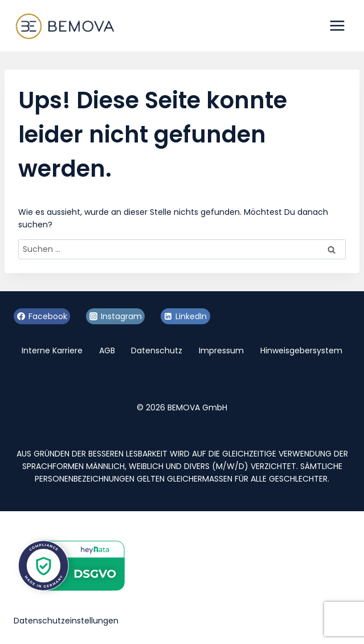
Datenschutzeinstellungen (66, 621)
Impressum (221, 350)
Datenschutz (157, 350)
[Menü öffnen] (337, 25)
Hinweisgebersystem (301, 350)
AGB (107, 350)
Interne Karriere (52, 350)
